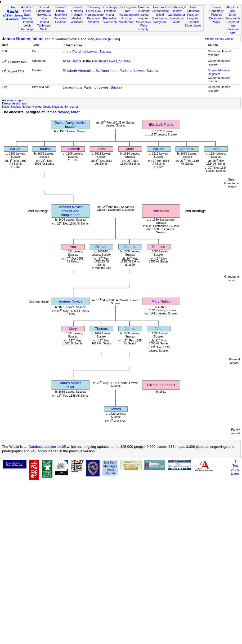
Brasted (44, 7)
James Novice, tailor (22, 39)
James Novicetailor (70, 385)
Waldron (94, 22)
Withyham (160, 22)
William (16, 149)
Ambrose (187, 149)
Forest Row (94, 11)
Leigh (27, 25)
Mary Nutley (161, 301)
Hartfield (27, 22)
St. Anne (102, 71)
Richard (101, 247)
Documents (217, 18)
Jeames (130, 247)
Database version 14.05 (47, 447)
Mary (130, 149)
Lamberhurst (177, 15)
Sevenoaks (143, 22)
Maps (216, 22)
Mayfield (77, 18)
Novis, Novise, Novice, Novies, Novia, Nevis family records (40, 107)
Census (217, 7)
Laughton (193, 18)
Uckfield (60, 22)
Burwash (60, 7)
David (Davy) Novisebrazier (70, 125)
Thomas (44, 149)
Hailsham (193, 15)
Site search (233, 18)
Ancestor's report (13, 100)
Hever (110, 15)
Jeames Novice (67, 39)
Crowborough (177, 7)
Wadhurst (77, 22)
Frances (159, 247)
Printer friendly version (220, 39)
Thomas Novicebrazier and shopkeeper (71, 211)
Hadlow (176, 11)
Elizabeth (73, 149)
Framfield (110, 11)
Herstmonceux (95, 15)
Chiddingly (110, 7)
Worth (176, 22)
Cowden (143, 7)
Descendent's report (15, 103)
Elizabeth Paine (161, 124)
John (216, 149)
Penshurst (93, 18)
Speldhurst (176, 18)
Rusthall (127, 18)
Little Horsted (44, 20)
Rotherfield (110, 18)
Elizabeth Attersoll (77, 71)
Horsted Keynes (143, 16)
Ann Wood (161, 211)
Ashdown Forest (27, 9)
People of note (233, 24)
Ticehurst (193, 22)
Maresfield (60, 18)
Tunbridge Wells (44, 27)
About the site (233, 9)
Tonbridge (27, 29)
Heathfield (60, 15)
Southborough (161, 18)
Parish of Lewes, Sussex (92, 52)
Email (233, 15)
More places (193, 25)
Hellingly (77, 15)
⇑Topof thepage (235, 467)
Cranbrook (160, 7)
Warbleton (110, 22)
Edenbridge (44, 11)
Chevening (94, 7)
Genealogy (217, 11)
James (68, 87)
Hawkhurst (44, 15)
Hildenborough (128, 15)
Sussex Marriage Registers (219, 72)
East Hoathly (27, 16)
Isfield (160, 15)
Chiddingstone (128, 7)
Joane (101, 149)
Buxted (77, 7)
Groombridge (160, 11)
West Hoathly (144, 27)
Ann (73, 247)
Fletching (77, 11)
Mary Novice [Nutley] (104, 39)
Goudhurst (144, 11)
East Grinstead (193, 9)
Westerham (127, 22)
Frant (127, 11)
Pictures (217, 15)
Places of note (233, 31)
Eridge (60, 11)
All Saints (74, 61)
